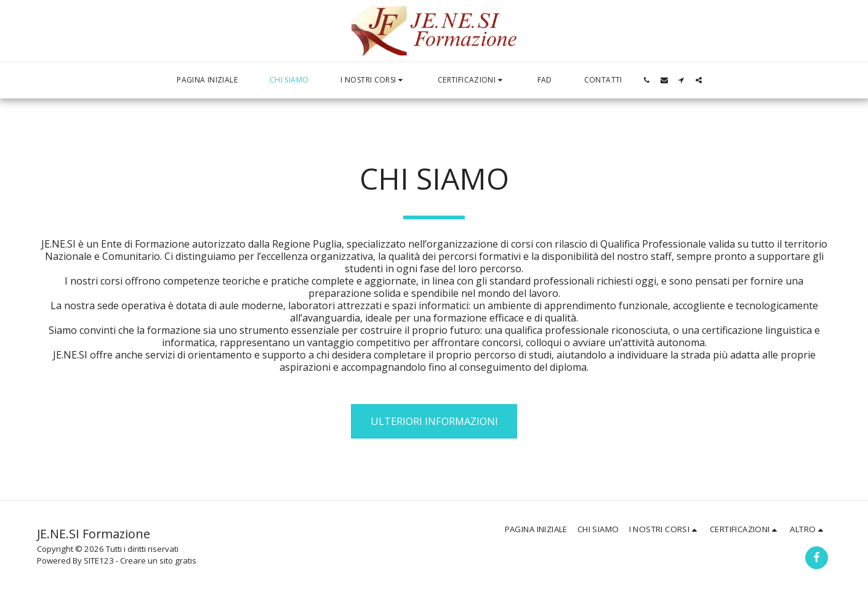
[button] (373, 80)
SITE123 (99, 561)
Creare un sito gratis (158, 561)
